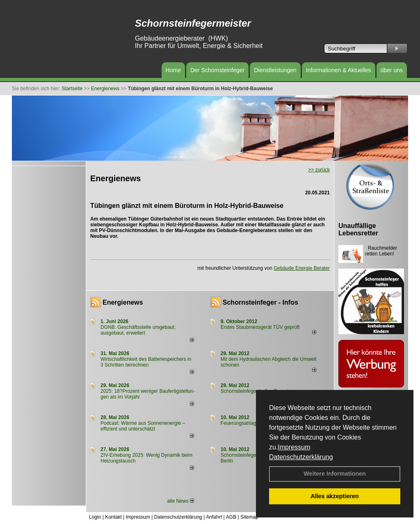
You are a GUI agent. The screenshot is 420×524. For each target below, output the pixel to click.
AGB (231, 517)
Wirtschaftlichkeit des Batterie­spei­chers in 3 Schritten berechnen (146, 362)
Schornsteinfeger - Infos (260, 302)
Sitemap (249, 517)
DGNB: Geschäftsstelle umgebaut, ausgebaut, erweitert (138, 330)
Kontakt (113, 517)
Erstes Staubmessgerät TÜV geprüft (260, 327)
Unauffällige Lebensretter (358, 229)
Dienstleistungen (275, 70)
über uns (392, 70)
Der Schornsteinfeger (217, 70)
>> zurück (319, 170)
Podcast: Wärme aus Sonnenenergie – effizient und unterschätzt (143, 426)
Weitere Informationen (335, 474)
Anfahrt (214, 517)
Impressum (294, 447)
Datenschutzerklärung (301, 457)
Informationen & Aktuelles (339, 70)
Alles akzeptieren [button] (335, 496)
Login (95, 517)
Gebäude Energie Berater (302, 268)
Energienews (123, 302)
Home (173, 70)
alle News (180, 501)
